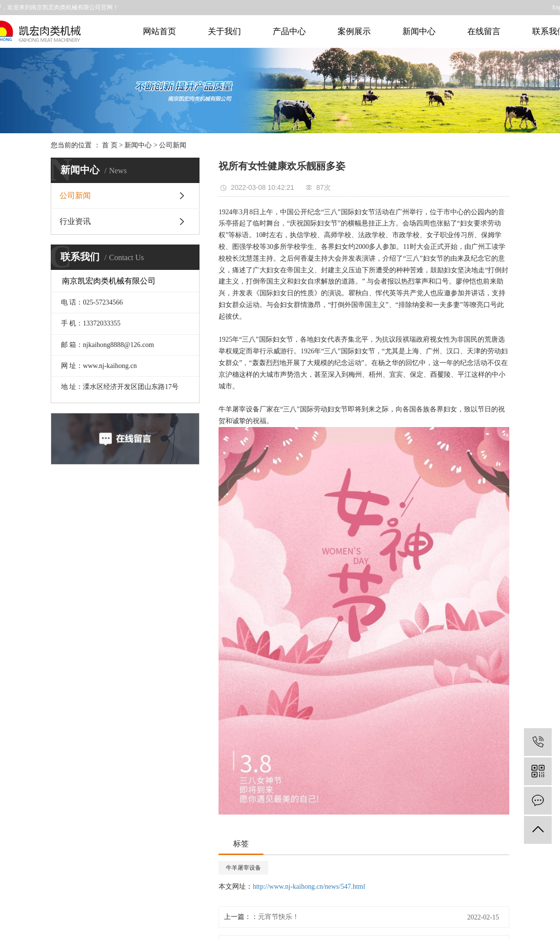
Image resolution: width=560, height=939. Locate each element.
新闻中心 (419, 31)
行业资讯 (75, 221)
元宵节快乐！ (279, 917)
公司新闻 (173, 145)
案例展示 (354, 31)
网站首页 (160, 31)
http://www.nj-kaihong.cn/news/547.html (309, 887)
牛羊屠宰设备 (243, 868)
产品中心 (289, 31)
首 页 (110, 145)
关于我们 (224, 31)
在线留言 (484, 31)
